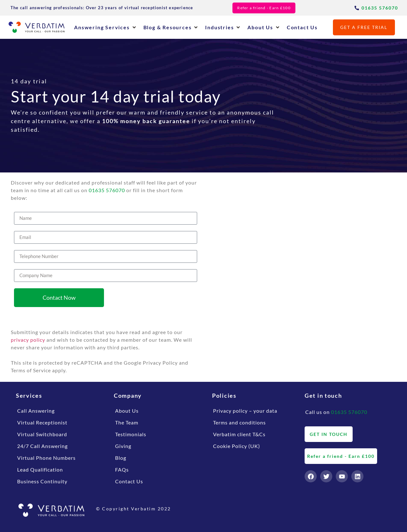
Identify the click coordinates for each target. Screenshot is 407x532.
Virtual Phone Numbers (46, 458)
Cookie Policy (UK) (237, 446)
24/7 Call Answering (42, 446)
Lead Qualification (40, 469)
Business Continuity (42, 481)
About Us (127, 411)
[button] (105, 27)
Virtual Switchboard (42, 434)
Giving (123, 446)
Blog (121, 458)
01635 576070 (107, 190)
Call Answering (36, 411)
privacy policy (28, 340)
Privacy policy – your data (245, 411)
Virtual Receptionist (42, 422)
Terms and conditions (239, 422)
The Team (127, 422)
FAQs (122, 469)
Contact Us (129, 481)
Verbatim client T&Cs (239, 434)
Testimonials (131, 434)
